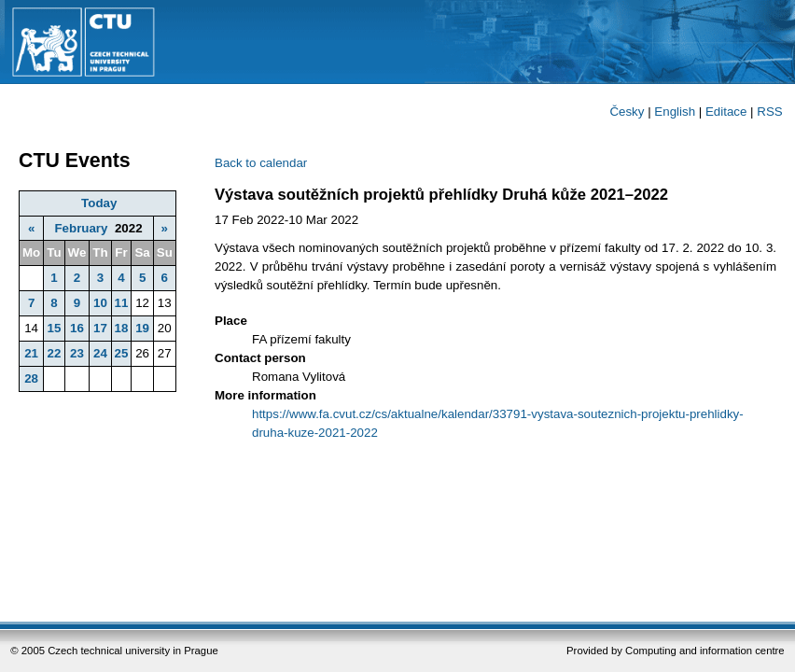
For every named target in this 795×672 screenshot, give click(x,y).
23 (77, 353)
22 (54, 353)
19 (142, 328)
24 (100, 353)
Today (99, 203)
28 (31, 378)
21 (31, 353)
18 (122, 328)
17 (100, 328)
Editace (726, 112)
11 (122, 303)
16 (77, 328)
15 (54, 328)
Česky (627, 112)
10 (100, 303)
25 (122, 353)
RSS (769, 112)
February (81, 228)
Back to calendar (261, 163)
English (675, 112)
